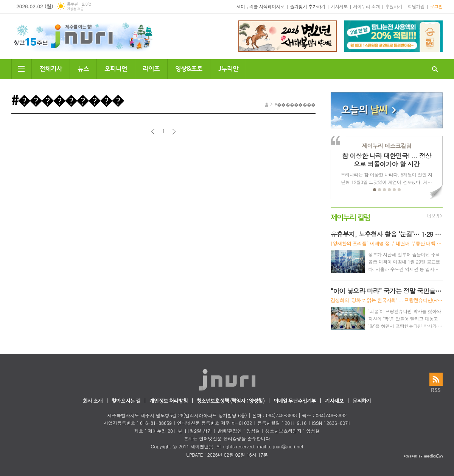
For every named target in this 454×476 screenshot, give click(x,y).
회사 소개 (93, 401)
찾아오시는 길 (126, 401)
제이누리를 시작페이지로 (260, 6)
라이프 (151, 68)
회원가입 (416, 6)
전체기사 (51, 68)
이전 (153, 132)
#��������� (295, 104)
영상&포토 (189, 68)
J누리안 (228, 68)
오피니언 (116, 68)
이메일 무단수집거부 (295, 401)
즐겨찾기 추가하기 (308, 6)
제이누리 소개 (366, 6)
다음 (174, 132)
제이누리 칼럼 (351, 217)
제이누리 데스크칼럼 (386, 146)
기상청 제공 (75, 9)
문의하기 (362, 401)
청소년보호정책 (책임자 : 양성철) (231, 401)
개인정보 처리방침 (168, 401)
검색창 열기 (435, 69)
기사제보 (339, 6)
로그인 (436, 6)
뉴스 (83, 68)
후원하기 (394, 6)
